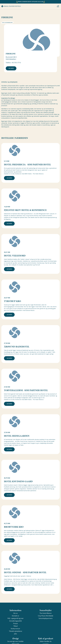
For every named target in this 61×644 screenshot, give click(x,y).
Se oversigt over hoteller (16, 641)
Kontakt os (15, 616)
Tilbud (15, 626)
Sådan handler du (46, 641)
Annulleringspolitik (15, 621)
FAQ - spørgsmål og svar (16, 618)
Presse (15, 623)
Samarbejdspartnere (46, 618)
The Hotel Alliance (46, 613)
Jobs (16, 634)
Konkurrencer (15, 629)
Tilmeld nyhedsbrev (16, 631)
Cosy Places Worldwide (46, 616)
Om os (15, 613)
